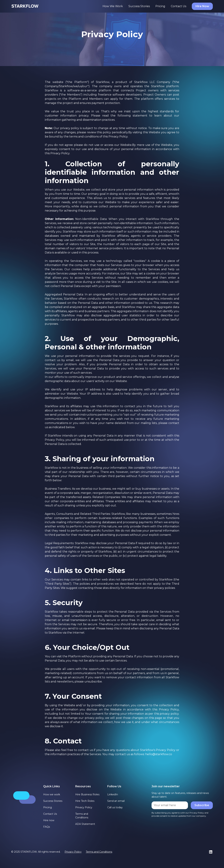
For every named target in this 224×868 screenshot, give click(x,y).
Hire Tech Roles (85, 801)
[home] (25, 6)
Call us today (115, 807)
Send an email (116, 801)
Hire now (49, 820)
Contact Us (178, 6)
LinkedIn (113, 794)
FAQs (47, 827)
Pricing (160, 6)
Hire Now (202, 6)
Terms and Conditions (82, 816)
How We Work (113, 6)
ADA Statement (85, 824)
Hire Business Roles (87, 794)
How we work (52, 794)
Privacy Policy (84, 807)
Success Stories (139, 6)
